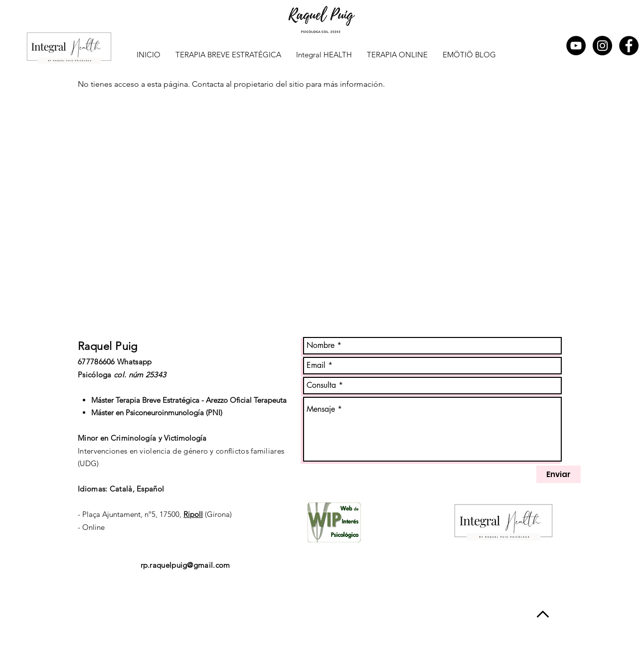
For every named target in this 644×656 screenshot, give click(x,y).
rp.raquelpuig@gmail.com (185, 565)
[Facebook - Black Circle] (629, 46)
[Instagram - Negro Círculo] (602, 46)
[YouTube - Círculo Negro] (576, 46)
